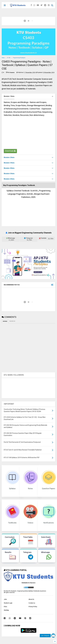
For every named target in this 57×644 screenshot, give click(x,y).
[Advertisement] (28, 134)
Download (10, 151)
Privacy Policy (33, 607)
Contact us (32, 603)
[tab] (28, 96)
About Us (31, 599)
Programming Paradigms (19, 58)
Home (3, 58)
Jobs (5, 599)
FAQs (5, 607)
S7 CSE (9, 58)
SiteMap (6, 610)
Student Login (8, 603)
